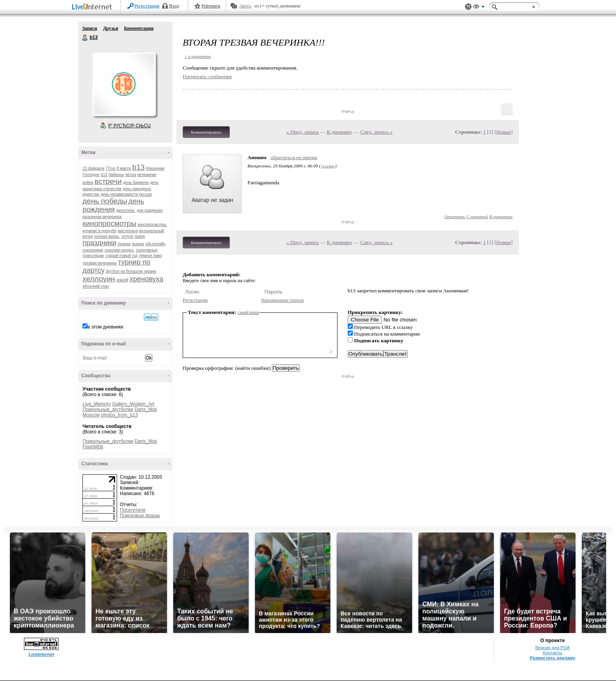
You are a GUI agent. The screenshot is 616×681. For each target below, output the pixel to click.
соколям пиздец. (120, 250)
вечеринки (147, 175)
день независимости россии (126, 194)
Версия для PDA (553, 648)
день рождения (113, 205)
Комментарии (139, 28)
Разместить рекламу (552, 658)
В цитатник (501, 217)
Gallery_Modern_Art (133, 404)
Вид (479, 8)
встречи (108, 181)
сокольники (93, 250)
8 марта (124, 168)
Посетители (133, 510)
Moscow (91, 415)
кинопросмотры (109, 223)
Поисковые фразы (140, 516)
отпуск (127, 236)
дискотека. (126, 210)
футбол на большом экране (131, 271)
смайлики (248, 312)
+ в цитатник (198, 56)
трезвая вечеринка (100, 263)
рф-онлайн (155, 244)
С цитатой (477, 217)
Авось (245, 6)
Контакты (553, 653)
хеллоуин (99, 279)
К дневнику (340, 132)
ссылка (328, 166)
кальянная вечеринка (102, 217)
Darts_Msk (146, 409)
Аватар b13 (124, 84)
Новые (503, 132)
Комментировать (206, 132)
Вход (174, 6)
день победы (105, 201)
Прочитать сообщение (207, 76)
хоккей (122, 280)
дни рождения (149, 210)
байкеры (116, 175)
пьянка (138, 244)
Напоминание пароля (282, 300)
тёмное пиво (150, 256)
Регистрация (147, 6)
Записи (90, 28)
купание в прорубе (99, 231)
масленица (128, 231)
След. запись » (376, 132)
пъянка (124, 244)
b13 (85, 38)
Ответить (455, 217)
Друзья (110, 28)
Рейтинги (211, 6)
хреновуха (147, 279)
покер (140, 236)
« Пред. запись (303, 132)
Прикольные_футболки (108, 409)
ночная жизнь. (107, 236)
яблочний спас (96, 286)
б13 (104, 175)
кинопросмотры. (152, 225)
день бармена (136, 183)
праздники (99, 243)
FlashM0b (93, 447)
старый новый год (122, 256)
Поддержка (468, 7)
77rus (111, 168)
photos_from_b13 (119, 415)
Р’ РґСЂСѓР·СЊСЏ (130, 126)
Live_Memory (97, 404)
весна (131, 175)
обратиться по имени (294, 157)
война (88, 183)
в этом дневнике (105, 327)
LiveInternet (93, 7)
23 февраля (93, 168)
